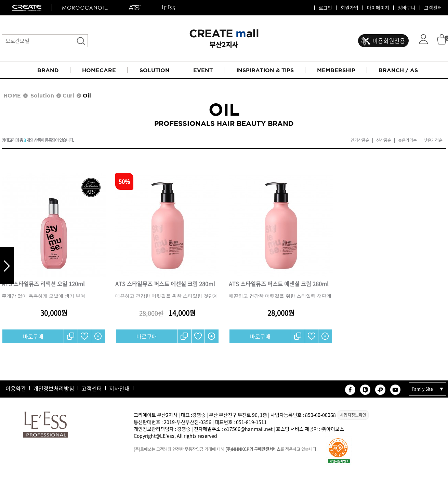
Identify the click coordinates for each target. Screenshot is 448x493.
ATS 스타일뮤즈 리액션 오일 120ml (43, 284)
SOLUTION (155, 70)
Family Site (422, 389)
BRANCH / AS (398, 70)
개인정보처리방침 (54, 388)
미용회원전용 (389, 41)
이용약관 (16, 388)
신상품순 (384, 140)
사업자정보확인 (353, 415)
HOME (12, 95)
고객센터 (433, 8)
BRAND (48, 70)
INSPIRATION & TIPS (265, 70)
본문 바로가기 (0, 0)
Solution (42, 95)
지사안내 (119, 388)
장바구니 (407, 8)
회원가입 (350, 8)
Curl (68, 95)
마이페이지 (378, 8)
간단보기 (98, 336)
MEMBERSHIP (336, 70)
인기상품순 (360, 140)
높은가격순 (407, 140)
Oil (87, 95)
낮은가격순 (433, 140)
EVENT (203, 70)
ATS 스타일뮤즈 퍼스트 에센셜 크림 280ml (165, 284)
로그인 (325, 8)
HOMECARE (99, 70)
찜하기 (84, 336)
